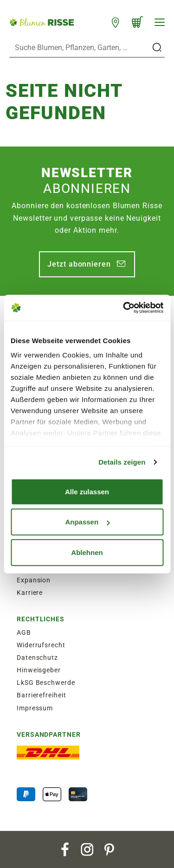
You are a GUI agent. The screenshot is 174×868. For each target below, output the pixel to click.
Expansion (34, 580)
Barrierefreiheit (41, 695)
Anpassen (87, 522)
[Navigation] (160, 22)
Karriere (30, 593)
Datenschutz (37, 657)
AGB (24, 632)
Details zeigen (122, 462)
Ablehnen (87, 552)
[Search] (80, 48)
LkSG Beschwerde (46, 683)
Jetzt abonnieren (79, 264)
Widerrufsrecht (41, 645)
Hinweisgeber (39, 670)
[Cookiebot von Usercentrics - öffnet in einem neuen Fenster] (124, 308)
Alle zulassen (87, 491)
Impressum (35, 708)
